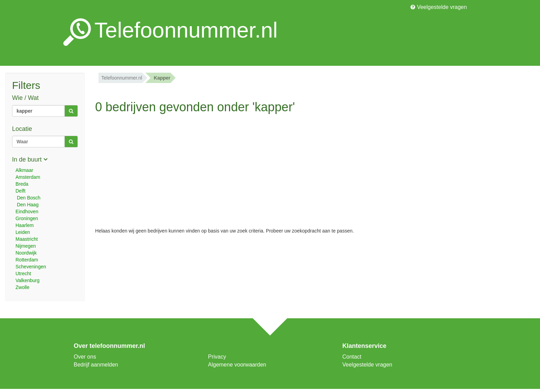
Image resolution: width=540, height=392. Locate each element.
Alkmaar (24, 170)
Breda (22, 184)
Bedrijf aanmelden (96, 365)
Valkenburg (28, 280)
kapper (162, 78)
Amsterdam (28, 177)
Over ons (85, 357)
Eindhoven (27, 212)
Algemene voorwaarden (237, 365)
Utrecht (23, 274)
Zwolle (22, 287)
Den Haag (27, 205)
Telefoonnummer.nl (122, 78)
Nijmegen (26, 246)
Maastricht (27, 239)
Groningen (27, 218)
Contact (352, 357)
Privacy (217, 357)
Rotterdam (27, 260)
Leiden (23, 232)
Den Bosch (28, 198)
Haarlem (25, 225)
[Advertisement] (225, 165)
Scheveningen (31, 267)
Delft (20, 191)
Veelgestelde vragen (439, 7)
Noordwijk (26, 253)
